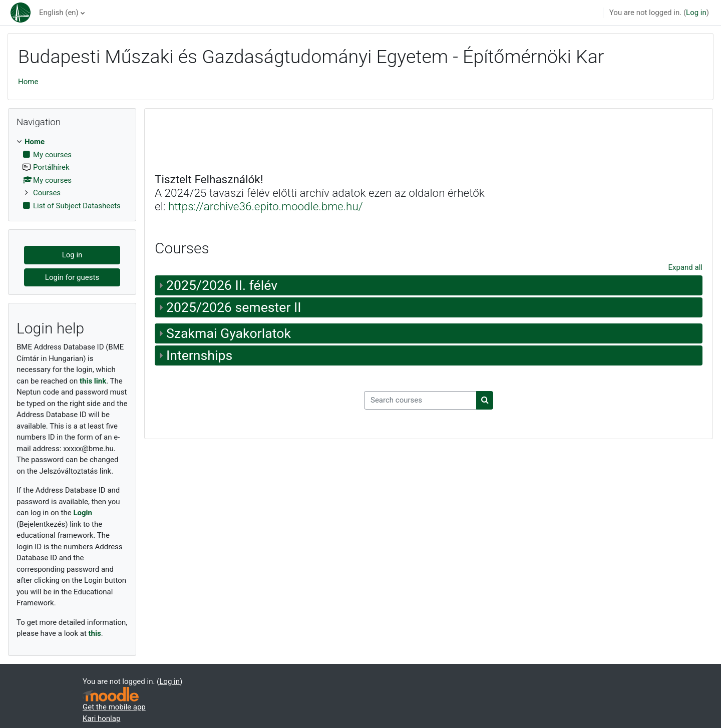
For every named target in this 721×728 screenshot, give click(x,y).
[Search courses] (420, 400)
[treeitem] (72, 174)
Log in (696, 13)
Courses (47, 193)
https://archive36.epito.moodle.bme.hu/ (266, 206)
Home (28, 82)
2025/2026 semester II (234, 307)
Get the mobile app (114, 707)
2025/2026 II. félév (222, 285)
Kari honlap (101, 718)
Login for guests (72, 277)
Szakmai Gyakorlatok (229, 333)
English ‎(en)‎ (59, 13)
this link (93, 381)
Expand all (685, 267)
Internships (199, 355)
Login (83, 513)
